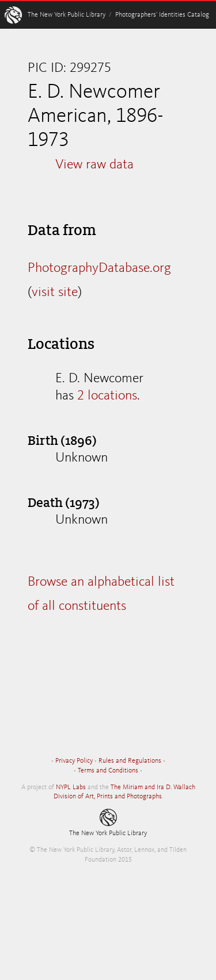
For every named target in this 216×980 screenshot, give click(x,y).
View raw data (94, 165)
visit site (55, 293)
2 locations (107, 396)
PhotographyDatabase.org (99, 268)
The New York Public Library (67, 15)
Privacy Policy (74, 761)
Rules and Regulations (130, 761)
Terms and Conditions (108, 771)
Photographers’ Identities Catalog (162, 15)
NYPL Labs (71, 787)
